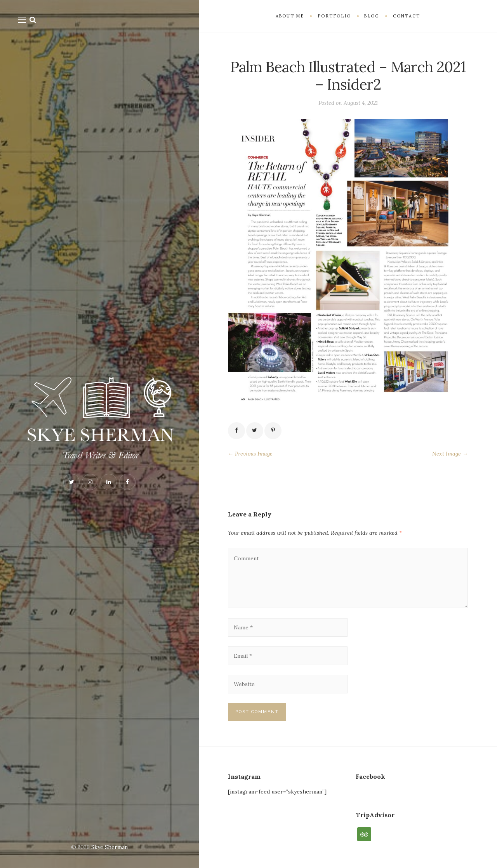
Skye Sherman (109, 847)
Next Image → (450, 454)
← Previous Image (250, 454)
